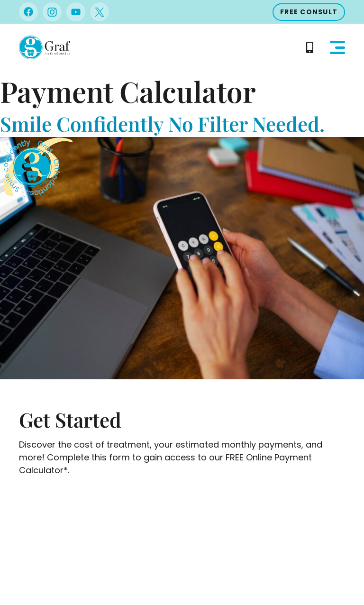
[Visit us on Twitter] (100, 12)
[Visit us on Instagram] (52, 12)
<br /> (182, 531)
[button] (337, 47)
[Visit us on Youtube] (76, 12)
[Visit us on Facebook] (28, 12)
